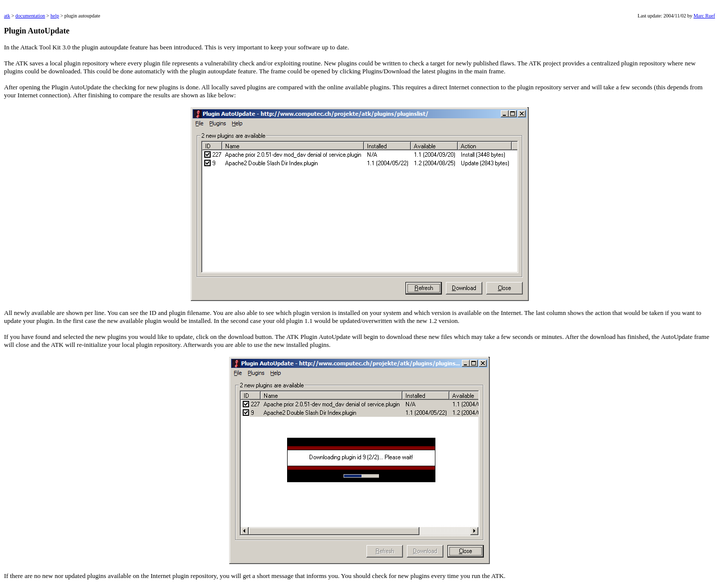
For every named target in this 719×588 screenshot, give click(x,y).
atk (7, 16)
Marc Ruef (704, 16)
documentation (30, 16)
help (55, 16)
